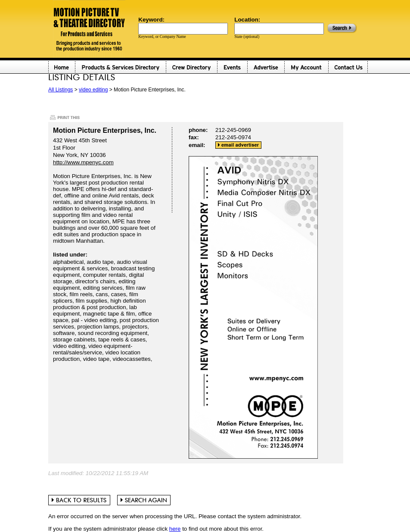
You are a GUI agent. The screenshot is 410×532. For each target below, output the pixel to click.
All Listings (61, 90)
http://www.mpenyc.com (83, 162)
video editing (93, 90)
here (175, 529)
